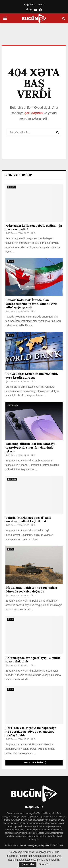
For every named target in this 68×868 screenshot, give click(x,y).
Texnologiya (13, 405)
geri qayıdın (33, 113)
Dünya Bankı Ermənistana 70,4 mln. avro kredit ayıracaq (32, 376)
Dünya (11, 261)
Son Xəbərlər (19, 175)
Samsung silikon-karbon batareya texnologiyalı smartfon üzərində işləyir (30, 447)
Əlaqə (41, 5)
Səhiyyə (11, 187)
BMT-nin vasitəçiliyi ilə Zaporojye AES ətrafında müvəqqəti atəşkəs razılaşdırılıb (31, 732)
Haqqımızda (30, 5)
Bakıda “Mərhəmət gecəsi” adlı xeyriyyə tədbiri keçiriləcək (28, 520)
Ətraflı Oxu (45, 864)
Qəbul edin (28, 864)
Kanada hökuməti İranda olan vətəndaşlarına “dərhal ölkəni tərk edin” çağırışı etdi (31, 304)
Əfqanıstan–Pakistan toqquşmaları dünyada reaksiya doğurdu (31, 589)
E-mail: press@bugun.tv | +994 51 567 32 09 (41, 845)
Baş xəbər (12, 479)
